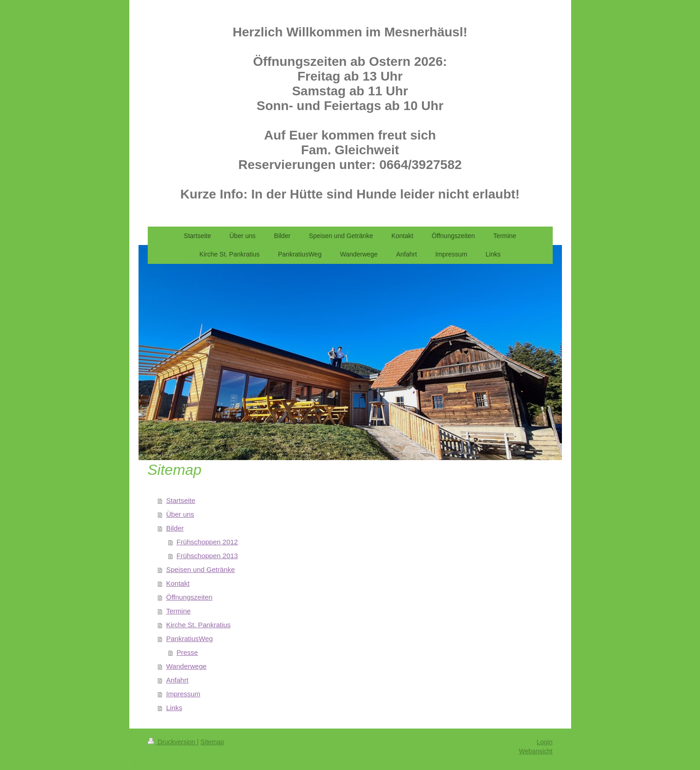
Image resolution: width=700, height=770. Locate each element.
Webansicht (536, 751)
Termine (178, 611)
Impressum (183, 694)
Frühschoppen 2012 (207, 542)
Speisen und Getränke (200, 569)
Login (544, 742)
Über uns (180, 514)
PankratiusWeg (189, 639)
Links (174, 708)
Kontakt (178, 583)
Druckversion (172, 742)
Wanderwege (186, 666)
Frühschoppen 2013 (207, 556)
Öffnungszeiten (189, 597)
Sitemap (212, 742)
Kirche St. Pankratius (198, 625)
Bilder (175, 528)
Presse (188, 652)
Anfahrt (177, 680)
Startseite (181, 500)
